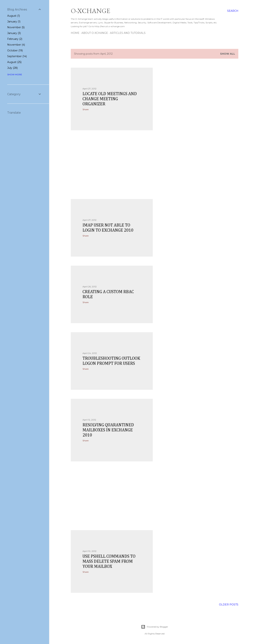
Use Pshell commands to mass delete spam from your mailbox (109, 561)
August (14, 16)
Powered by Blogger (155, 627)
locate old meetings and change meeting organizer (110, 99)
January (14, 22)
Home (75, 33)
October (15, 50)
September (17, 56)
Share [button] (85, 109)
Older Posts (229, 605)
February (15, 39)
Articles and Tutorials (128, 33)
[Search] (233, 11)
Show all (228, 54)
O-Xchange (90, 11)
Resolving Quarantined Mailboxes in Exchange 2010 (108, 430)
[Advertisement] (112, 165)
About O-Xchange (95, 33)
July (12, 68)
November (16, 27)
